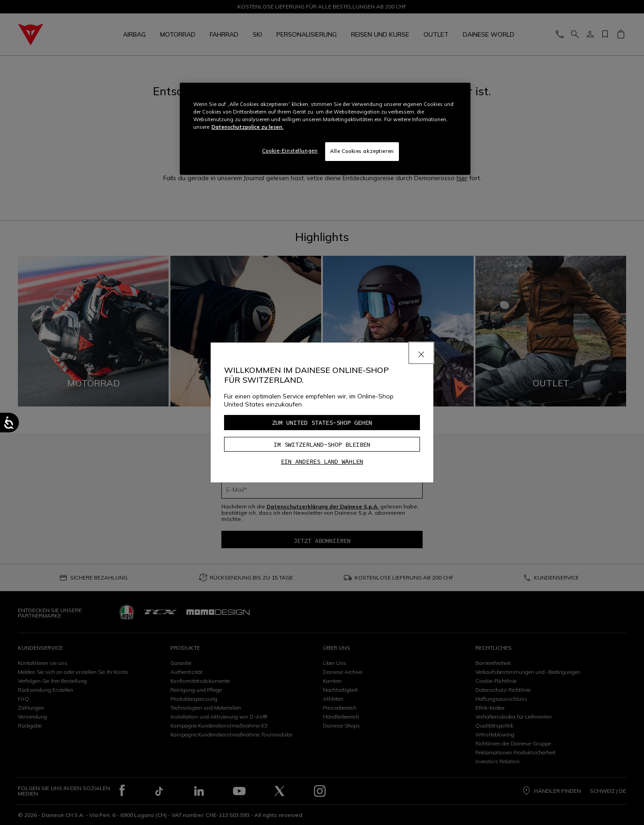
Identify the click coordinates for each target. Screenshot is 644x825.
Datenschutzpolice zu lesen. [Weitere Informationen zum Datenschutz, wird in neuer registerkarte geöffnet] (248, 127)
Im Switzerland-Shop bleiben (322, 444)
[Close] (421, 353)
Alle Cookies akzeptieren (362, 151)
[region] (325, 129)
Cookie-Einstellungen (290, 151)
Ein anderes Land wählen (322, 461)
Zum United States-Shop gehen (322, 423)
